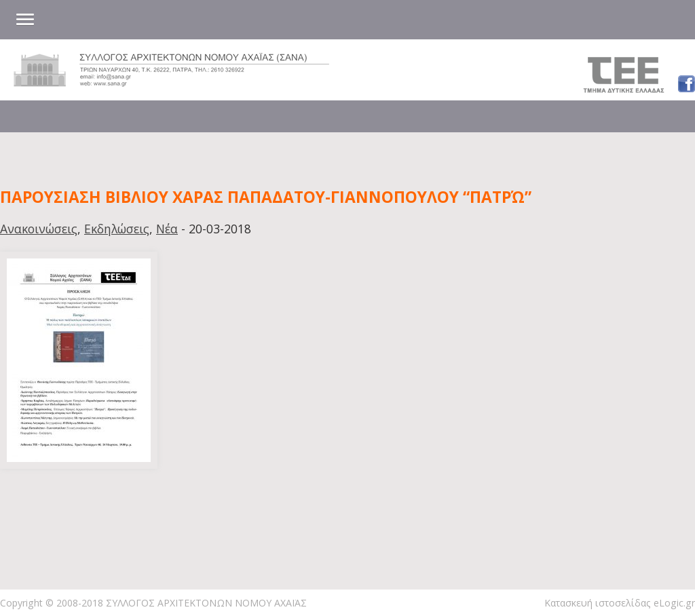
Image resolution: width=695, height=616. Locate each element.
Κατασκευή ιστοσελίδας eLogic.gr (620, 603)
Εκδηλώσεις (117, 229)
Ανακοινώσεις (39, 229)
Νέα (167, 229)
